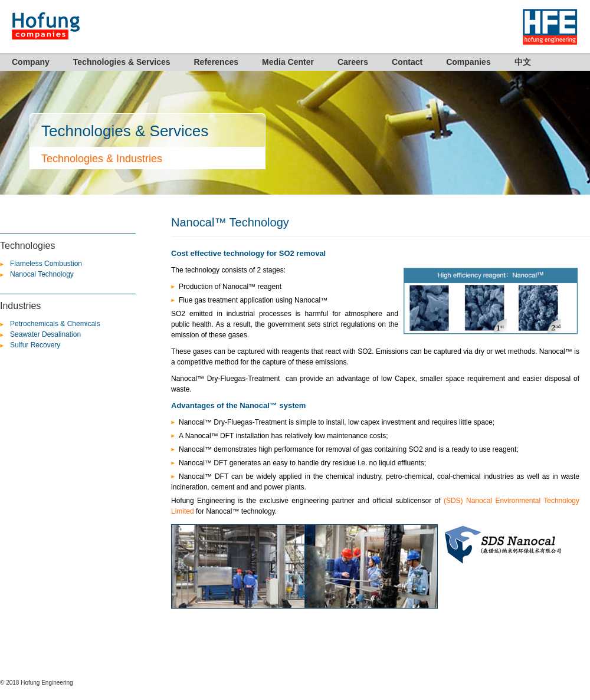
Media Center (288, 62)
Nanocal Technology (42, 274)
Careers (353, 62)
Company (31, 62)
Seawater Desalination (45, 334)
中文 (523, 62)
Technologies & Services (122, 62)
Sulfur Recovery (35, 345)
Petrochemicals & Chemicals (55, 324)
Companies (468, 62)
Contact (407, 62)
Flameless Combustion (46, 264)
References (217, 62)
